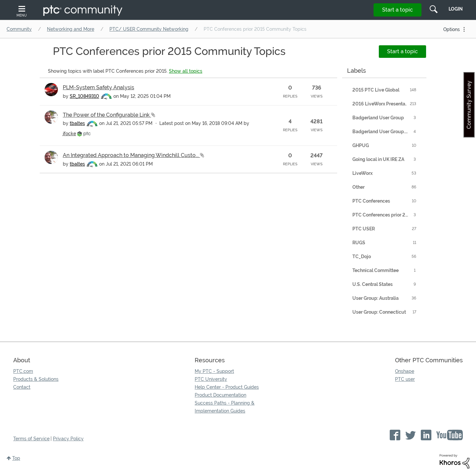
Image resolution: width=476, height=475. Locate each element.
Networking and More (71, 29)
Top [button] (16, 458)
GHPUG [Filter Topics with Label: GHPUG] (361, 145)
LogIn (456, 9)
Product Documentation (220, 395)
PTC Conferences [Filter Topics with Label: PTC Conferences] (371, 201)
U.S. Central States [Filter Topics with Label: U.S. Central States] (373, 284)
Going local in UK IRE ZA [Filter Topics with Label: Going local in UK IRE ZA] (378, 159)
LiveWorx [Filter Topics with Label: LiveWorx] (362, 173)
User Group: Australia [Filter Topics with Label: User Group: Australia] (376, 298)
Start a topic (397, 10)
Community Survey (469, 105)
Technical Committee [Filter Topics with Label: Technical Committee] (376, 270)
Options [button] (452, 29)
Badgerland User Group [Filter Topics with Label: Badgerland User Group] (378, 118)
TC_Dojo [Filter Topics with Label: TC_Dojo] (362, 257)
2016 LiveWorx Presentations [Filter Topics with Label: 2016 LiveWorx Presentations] (384, 104)
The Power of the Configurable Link (107, 115)
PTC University (211, 379)
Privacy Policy (68, 439)
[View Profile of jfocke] (69, 134)
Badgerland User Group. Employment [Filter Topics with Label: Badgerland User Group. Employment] (386, 132)
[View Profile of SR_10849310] (84, 96)
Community (19, 29)
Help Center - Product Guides (227, 387)
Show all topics (186, 71)
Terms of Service (31, 439)
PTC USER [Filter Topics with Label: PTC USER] (364, 229)
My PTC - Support (214, 371)
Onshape (405, 371)
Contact (22, 387)
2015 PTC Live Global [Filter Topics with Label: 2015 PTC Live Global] (376, 90)
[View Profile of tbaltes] (77, 123)
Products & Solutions (36, 379)
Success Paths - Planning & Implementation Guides (225, 407)
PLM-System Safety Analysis (99, 87)
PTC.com (23, 371)
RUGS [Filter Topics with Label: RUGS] (359, 243)
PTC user (405, 379)
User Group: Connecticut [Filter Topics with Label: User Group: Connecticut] (379, 312)
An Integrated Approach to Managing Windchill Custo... (131, 155)
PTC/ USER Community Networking (149, 29)
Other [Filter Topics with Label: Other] (358, 187)
